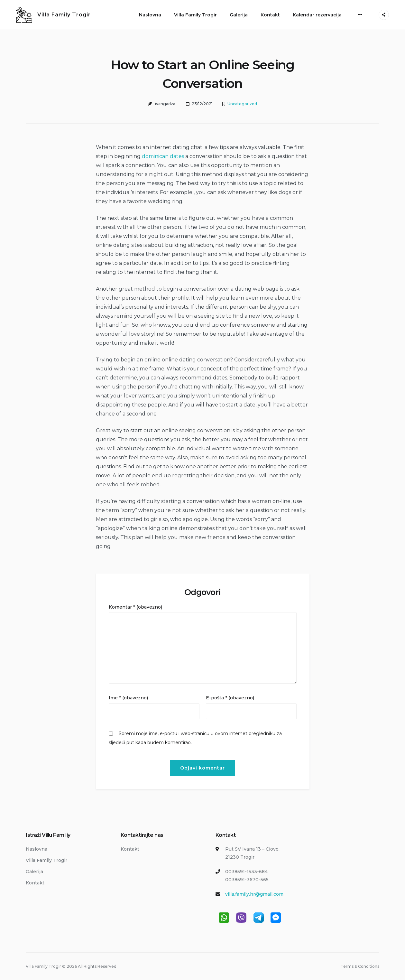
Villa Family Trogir (64, 15)
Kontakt (270, 15)
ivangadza (165, 104)
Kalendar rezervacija (317, 15)
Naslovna (150, 15)
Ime (128, 698)
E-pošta (230, 698)
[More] (360, 14)
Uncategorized (242, 104)
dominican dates (163, 156)
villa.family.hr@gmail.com (254, 894)
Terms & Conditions (360, 966)
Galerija (239, 15)
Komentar (135, 607)
